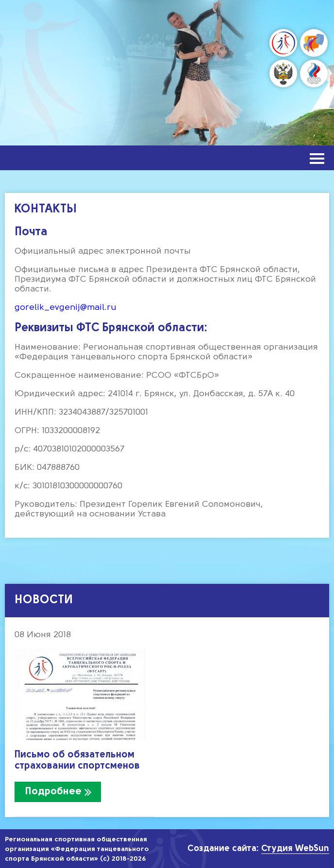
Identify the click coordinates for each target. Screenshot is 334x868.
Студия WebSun (295, 849)
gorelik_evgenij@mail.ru (66, 308)
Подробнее (53, 792)
